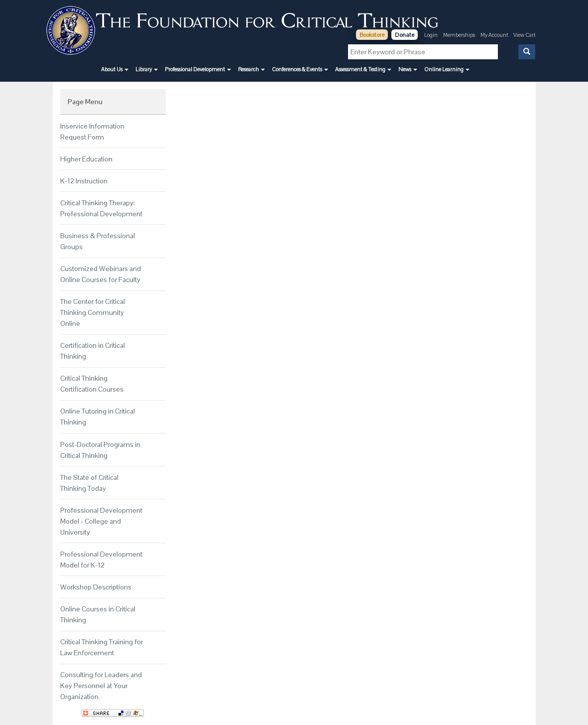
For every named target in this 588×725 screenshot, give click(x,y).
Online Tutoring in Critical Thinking (98, 417)
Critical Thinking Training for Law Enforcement (102, 647)
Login (431, 35)
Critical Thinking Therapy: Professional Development (101, 208)
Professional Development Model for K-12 (101, 560)
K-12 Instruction (84, 181)
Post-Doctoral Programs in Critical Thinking (100, 450)
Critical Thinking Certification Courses (92, 384)
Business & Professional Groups (98, 241)
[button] (115, 69)
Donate (405, 35)
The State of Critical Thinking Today (89, 483)
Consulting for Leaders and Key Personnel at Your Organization (101, 686)
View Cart (525, 35)
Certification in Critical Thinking (93, 351)
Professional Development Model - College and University (101, 521)
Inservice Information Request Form (92, 132)
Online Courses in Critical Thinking (98, 614)
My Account (495, 35)
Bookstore (372, 35)
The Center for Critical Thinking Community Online (93, 312)
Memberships (459, 35)
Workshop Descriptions (96, 587)
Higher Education (86, 159)
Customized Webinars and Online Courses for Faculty (101, 274)
